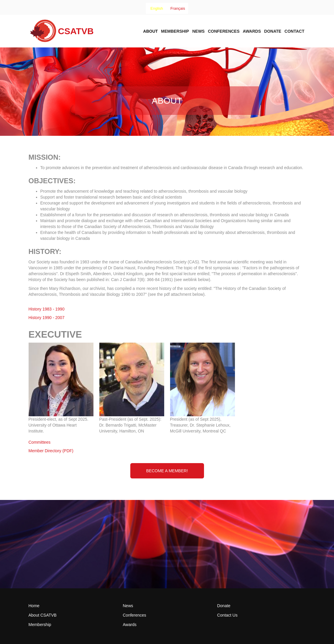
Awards (129, 625)
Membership (175, 31)
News (198, 31)
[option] (178, 8)
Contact (294, 31)
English (157, 8)
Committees (40, 442)
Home (34, 606)
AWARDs (252, 31)
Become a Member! (167, 471)
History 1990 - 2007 (47, 318)
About (151, 31)
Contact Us (227, 615)
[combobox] (157, 8)
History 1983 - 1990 (47, 309)
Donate (273, 31)
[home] (61, 33)
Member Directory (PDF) (51, 451)
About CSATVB (43, 615)
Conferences (224, 31)
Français (178, 8)
